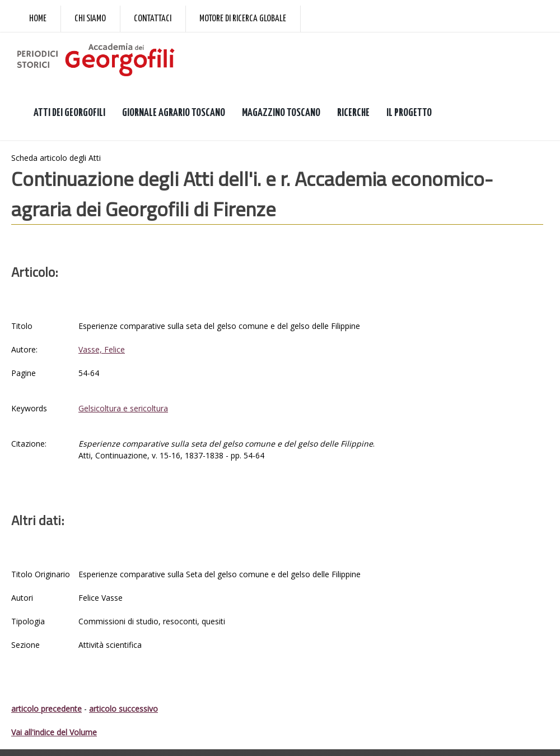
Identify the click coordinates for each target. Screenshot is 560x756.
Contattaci (153, 19)
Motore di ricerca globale (243, 19)
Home (38, 19)
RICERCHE (353, 113)
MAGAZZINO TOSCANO (281, 113)
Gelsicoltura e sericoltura (123, 408)
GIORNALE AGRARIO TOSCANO (174, 113)
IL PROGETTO (409, 113)
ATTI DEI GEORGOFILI (69, 113)
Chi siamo (90, 19)
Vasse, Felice (102, 349)
